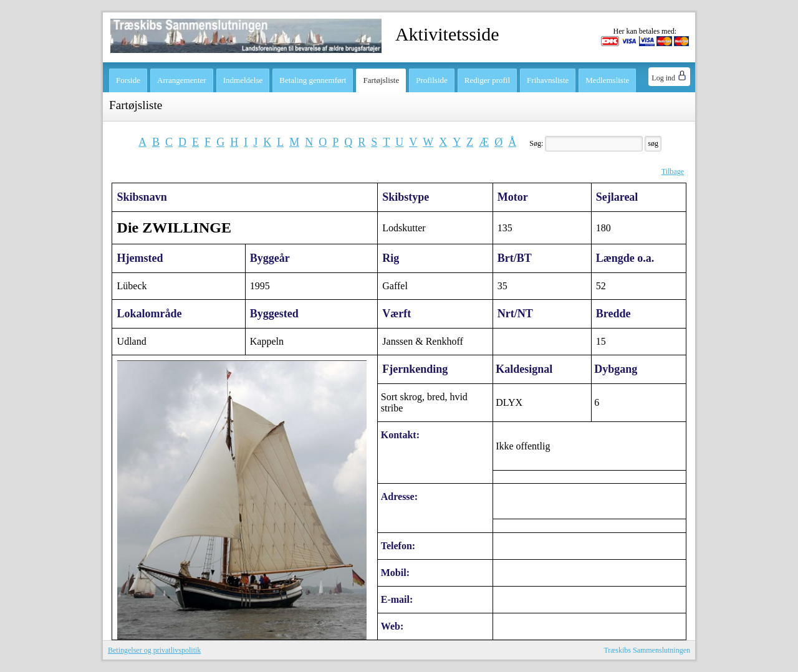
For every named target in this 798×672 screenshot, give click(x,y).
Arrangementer (182, 80)
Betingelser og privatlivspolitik (154, 650)
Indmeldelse (243, 80)
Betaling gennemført (313, 80)
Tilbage (673, 171)
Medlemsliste (607, 80)
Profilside (432, 80)
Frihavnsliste (548, 80)
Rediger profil (487, 80)
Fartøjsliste (381, 80)
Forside (128, 80)
